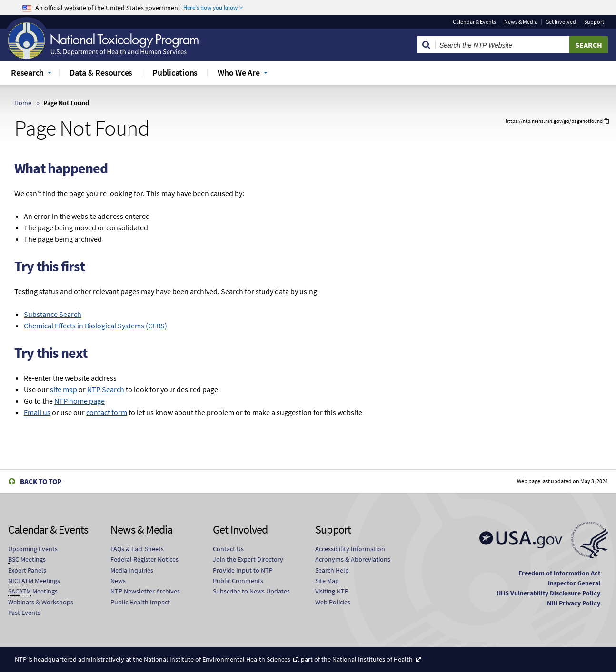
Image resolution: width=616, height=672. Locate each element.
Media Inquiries (132, 570)
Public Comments (238, 581)
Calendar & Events (474, 22)
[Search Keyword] (502, 45)
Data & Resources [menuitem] (101, 73)
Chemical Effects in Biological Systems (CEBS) (95, 326)
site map (64, 389)
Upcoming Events (33, 549)
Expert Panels (27, 570)
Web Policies (333, 602)
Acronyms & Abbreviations (353, 559)
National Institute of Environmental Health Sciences (217, 659)
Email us (37, 412)
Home (23, 103)
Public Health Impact (140, 602)
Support (594, 22)
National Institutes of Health (373, 659)
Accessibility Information (350, 549)
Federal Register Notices (144, 559)
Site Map (327, 581)
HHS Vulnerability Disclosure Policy (548, 593)
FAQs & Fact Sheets (137, 549)
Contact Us (228, 549)
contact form (107, 412)
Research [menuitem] (27, 73)
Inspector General (574, 583)
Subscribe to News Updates (251, 591)
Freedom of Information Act (559, 573)
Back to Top (41, 481)
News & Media (521, 22)
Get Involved (561, 22)
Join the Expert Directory (248, 559)
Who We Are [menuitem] (239, 73)
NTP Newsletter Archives (145, 591)
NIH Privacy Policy (574, 603)
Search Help (332, 570)
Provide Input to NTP (243, 570)
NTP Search (106, 389)
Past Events (24, 613)
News (118, 581)
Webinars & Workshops (41, 602)
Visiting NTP (332, 591)
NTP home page (79, 401)
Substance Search (53, 314)
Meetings (27, 559)
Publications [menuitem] (175, 73)
